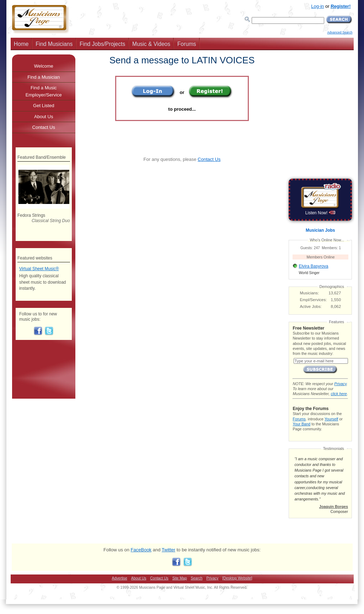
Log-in (317, 6)
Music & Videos (151, 44)
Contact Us (209, 159)
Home (21, 44)
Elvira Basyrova (313, 266)
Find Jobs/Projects (102, 44)
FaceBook (141, 550)
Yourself (331, 419)
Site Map (180, 578)
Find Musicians (54, 44)
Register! (341, 6)
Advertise (120, 578)
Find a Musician (44, 77)
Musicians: (310, 293)
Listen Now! (320, 213)
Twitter (168, 550)
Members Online (321, 257)
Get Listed (44, 106)
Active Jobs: (311, 306)
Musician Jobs (320, 230)
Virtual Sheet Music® (39, 269)
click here (339, 394)
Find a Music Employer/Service (44, 91)
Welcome (44, 66)
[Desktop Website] (237, 578)
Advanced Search (340, 32)
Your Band (301, 424)
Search (197, 578)
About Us (44, 117)
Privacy (340, 384)
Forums (187, 44)
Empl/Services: (314, 300)
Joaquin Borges (334, 507)
